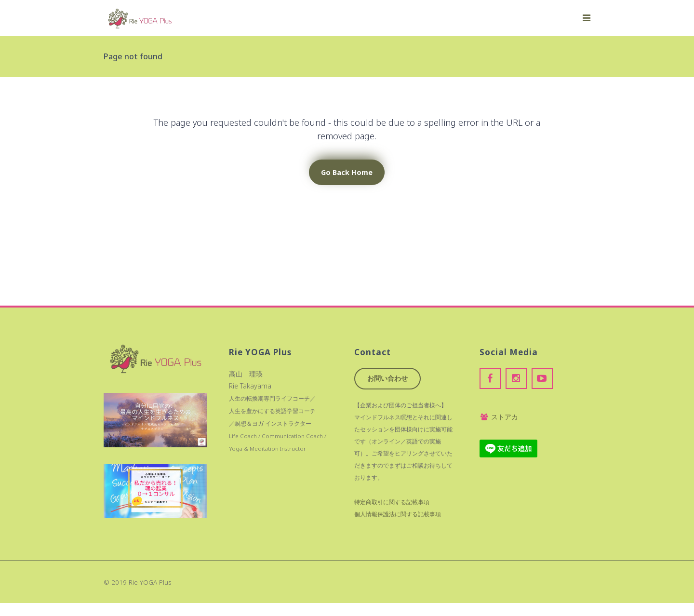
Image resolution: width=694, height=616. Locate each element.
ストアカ (499, 417)
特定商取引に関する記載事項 (392, 502)
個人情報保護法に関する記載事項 (398, 514)
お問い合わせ (387, 378)
